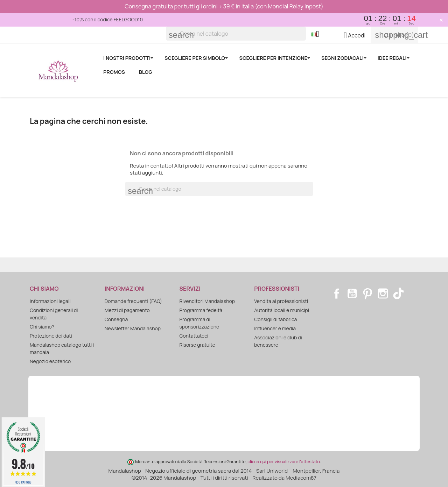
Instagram (383, 294)
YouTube (352, 294)
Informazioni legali (50, 301)
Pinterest (367, 294)
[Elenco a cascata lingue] (318, 35)
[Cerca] (236, 34)
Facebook (337, 294)
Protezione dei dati (51, 336)
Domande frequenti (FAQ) (133, 301)
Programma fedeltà (201, 310)
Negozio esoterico (50, 361)
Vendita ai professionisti (281, 301)
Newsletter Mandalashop (133, 328)
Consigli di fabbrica (275, 319)
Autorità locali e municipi (282, 310)
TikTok (398, 294)
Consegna (116, 319)
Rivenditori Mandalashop (207, 301)
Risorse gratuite (197, 345)
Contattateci (194, 336)
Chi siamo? (42, 327)
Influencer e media (275, 328)
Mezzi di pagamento (127, 310)
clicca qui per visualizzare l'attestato (283, 462)
